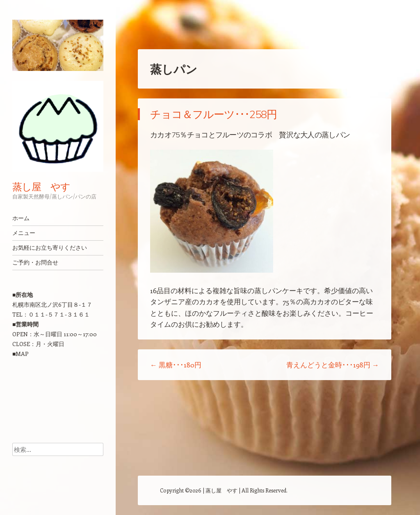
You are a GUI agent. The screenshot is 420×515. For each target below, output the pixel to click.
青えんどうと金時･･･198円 (333, 365)
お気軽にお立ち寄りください (50, 248)
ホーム (21, 218)
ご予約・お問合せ (35, 262)
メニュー (24, 233)
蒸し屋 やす (41, 187)
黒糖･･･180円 (176, 365)
